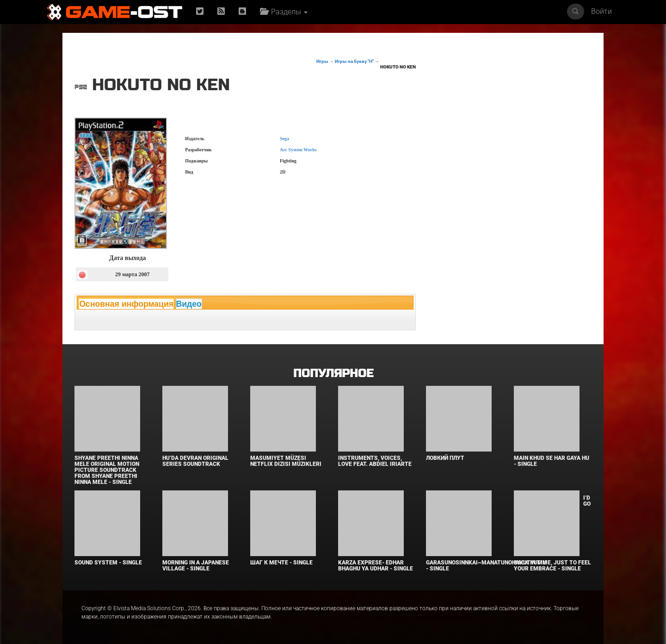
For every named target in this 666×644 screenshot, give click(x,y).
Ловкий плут (445, 458)
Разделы (284, 12)
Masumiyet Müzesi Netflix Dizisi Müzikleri (286, 461)
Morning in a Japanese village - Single (196, 566)
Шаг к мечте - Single (281, 563)
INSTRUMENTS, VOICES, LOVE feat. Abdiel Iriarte (375, 461)
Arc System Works (298, 150)
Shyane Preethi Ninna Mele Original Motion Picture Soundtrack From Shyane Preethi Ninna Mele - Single (107, 470)
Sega (284, 139)
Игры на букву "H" (354, 61)
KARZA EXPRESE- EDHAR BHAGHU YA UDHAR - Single (376, 566)
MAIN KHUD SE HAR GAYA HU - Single (552, 461)
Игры (322, 61)
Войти (601, 11)
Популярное (333, 374)
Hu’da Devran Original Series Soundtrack (195, 461)
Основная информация (126, 304)
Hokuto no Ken (398, 67)
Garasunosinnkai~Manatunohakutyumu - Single (486, 566)
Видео (189, 304)
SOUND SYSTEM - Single (108, 563)
